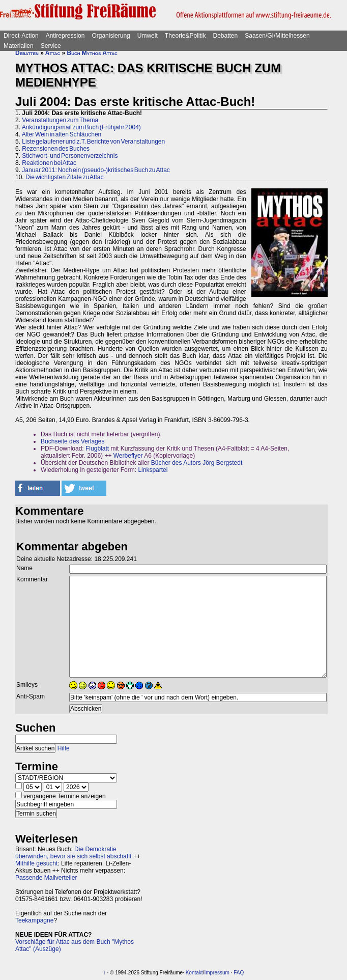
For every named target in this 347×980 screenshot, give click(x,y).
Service (51, 46)
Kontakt (194, 973)
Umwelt (148, 36)
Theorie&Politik (185, 36)
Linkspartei (153, 470)
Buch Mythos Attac (92, 53)
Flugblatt (97, 449)
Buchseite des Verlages (73, 441)
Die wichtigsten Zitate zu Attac (64, 177)
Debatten (226, 36)
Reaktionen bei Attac (49, 163)
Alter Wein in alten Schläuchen (62, 134)
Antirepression (65, 36)
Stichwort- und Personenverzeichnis (70, 156)
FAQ (239, 973)
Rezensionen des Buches (56, 149)
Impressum (216, 973)
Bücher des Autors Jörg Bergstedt (197, 463)
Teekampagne (34, 920)
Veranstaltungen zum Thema (60, 120)
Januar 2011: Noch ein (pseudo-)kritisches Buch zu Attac (96, 170)
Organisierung (111, 36)
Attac (53, 53)
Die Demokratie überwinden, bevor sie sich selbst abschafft (74, 853)
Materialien (19, 46)
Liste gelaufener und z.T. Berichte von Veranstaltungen (93, 142)
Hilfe (64, 748)
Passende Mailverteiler (46, 878)
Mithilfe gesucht (36, 863)
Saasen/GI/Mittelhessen (277, 36)
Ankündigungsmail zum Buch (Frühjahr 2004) (81, 127)
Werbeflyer (128, 456)
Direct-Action (21, 36)
